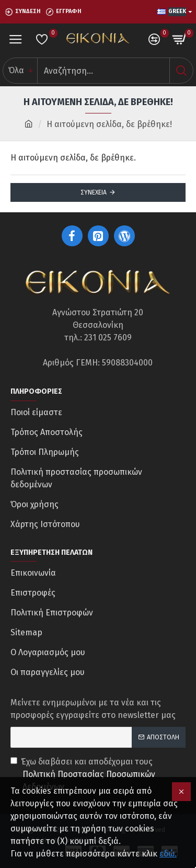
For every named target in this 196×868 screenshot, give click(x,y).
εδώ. (168, 854)
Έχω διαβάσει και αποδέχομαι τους (98, 775)
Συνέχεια (94, 192)
